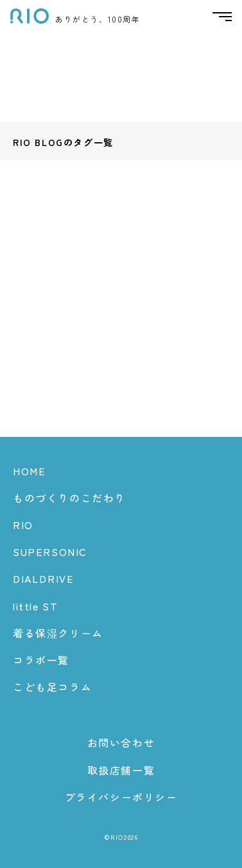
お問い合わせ (121, 742)
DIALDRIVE (43, 578)
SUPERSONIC (50, 552)
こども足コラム (52, 687)
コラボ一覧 (41, 660)
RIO (23, 525)
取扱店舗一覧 (121, 770)
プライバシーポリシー (121, 797)
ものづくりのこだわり (69, 498)
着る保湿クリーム (58, 633)
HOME (29, 471)
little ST (35, 606)
